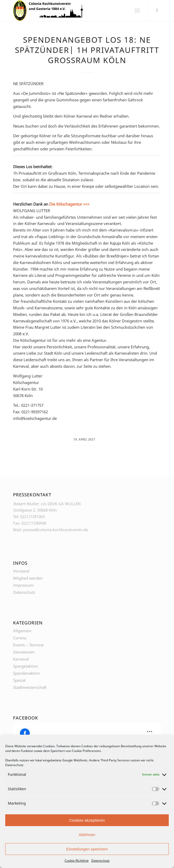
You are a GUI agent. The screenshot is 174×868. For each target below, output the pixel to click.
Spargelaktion (26, 666)
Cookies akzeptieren (87, 820)
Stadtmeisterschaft (30, 687)
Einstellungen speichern (87, 849)
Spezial (19, 680)
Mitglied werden (28, 578)
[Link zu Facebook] (157, 10)
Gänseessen (24, 652)
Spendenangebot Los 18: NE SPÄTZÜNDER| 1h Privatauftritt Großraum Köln (87, 50)
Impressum (23, 585)
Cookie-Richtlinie (77, 861)
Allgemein (22, 631)
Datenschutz (14, 765)
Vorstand (21, 571)
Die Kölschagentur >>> (69, 204)
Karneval (21, 659)
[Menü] (137, 10)
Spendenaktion (27, 673)
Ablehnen (87, 835)
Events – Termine (28, 645)
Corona (20, 638)
